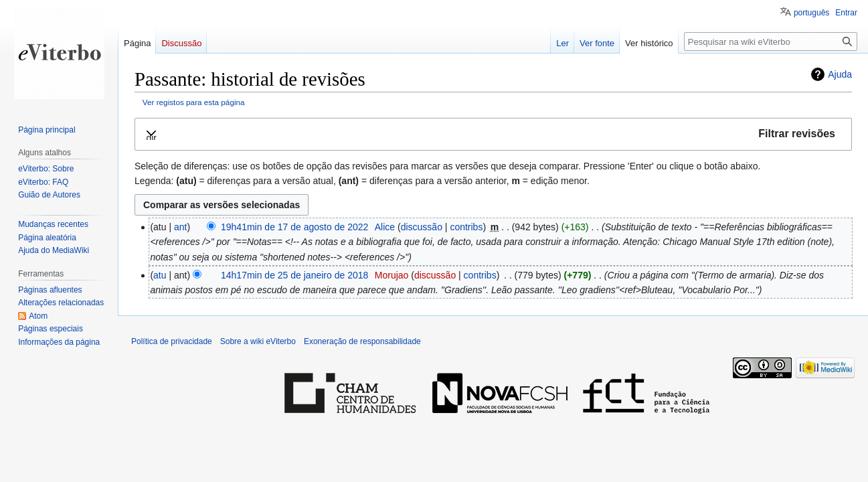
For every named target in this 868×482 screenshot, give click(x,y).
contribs (466, 227)
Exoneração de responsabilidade (362, 341)
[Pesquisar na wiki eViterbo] (771, 42)
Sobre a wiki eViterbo (258, 341)
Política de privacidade (172, 341)
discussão (422, 227)
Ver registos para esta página (194, 102)
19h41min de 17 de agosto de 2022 (294, 227)
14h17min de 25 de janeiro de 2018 (294, 275)
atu (160, 275)
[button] (493, 134)
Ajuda (840, 74)
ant (180, 227)
